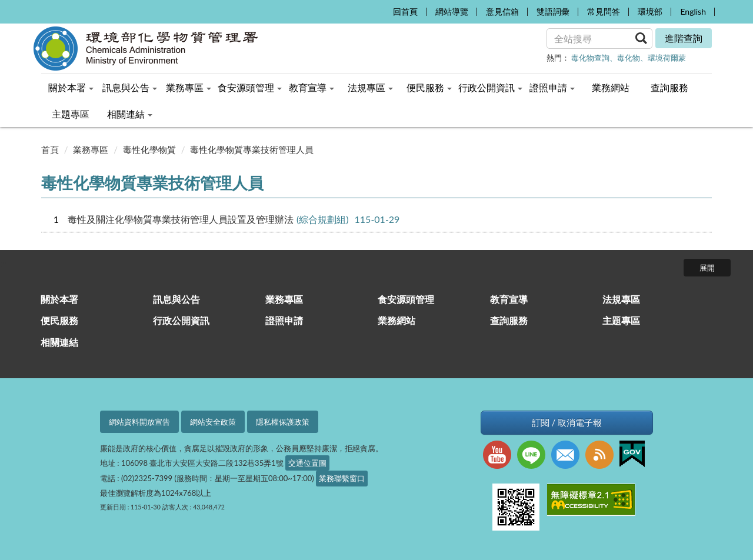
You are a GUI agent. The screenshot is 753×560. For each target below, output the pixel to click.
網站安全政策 (213, 422)
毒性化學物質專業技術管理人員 (252, 149)
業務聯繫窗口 (342, 478)
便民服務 (59, 320)
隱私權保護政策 (283, 422)
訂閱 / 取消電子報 (567, 423)
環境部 (650, 11)
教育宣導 (509, 299)
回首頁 (405, 11)
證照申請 (284, 320)
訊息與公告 (176, 299)
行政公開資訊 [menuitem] (490, 87)
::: (381, 9)
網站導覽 (452, 11)
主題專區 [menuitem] (71, 114)
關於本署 (59, 299)
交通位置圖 (307, 463)
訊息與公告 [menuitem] (130, 87)
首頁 (50, 149)
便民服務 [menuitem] (429, 87)
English (693, 11)
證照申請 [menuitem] (552, 87)
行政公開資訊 (181, 320)
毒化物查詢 (590, 58)
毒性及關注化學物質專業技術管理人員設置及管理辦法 (181, 219)
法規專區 (621, 299)
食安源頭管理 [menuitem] (250, 87)
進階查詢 (684, 38)
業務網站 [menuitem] (611, 87)
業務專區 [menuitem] (189, 87)
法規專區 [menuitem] (370, 87)
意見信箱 (502, 11)
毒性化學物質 (149, 149)
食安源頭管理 (406, 299)
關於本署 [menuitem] (71, 87)
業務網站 (397, 320)
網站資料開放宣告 (139, 422)
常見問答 (604, 11)
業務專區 (91, 149)
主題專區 (621, 320)
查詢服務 (509, 320)
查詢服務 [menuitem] (669, 87)
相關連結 (59, 342)
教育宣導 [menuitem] (311, 87)
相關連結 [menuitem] (130, 114)
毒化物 (629, 58)
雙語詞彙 (553, 11)
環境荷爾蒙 (667, 58)
